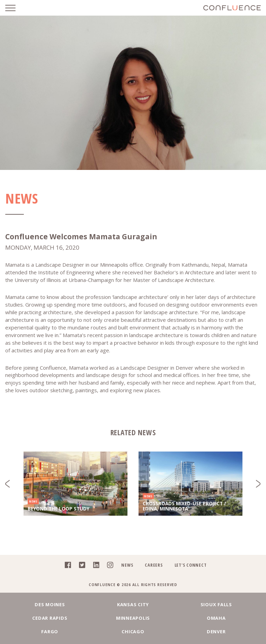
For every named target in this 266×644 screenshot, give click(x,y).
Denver (216, 632)
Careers (154, 565)
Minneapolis (133, 618)
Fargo (50, 632)
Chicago (133, 632)
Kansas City (133, 604)
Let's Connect (191, 565)
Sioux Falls (216, 604)
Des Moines (50, 604)
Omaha (216, 618)
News (127, 565)
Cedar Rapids (50, 618)
